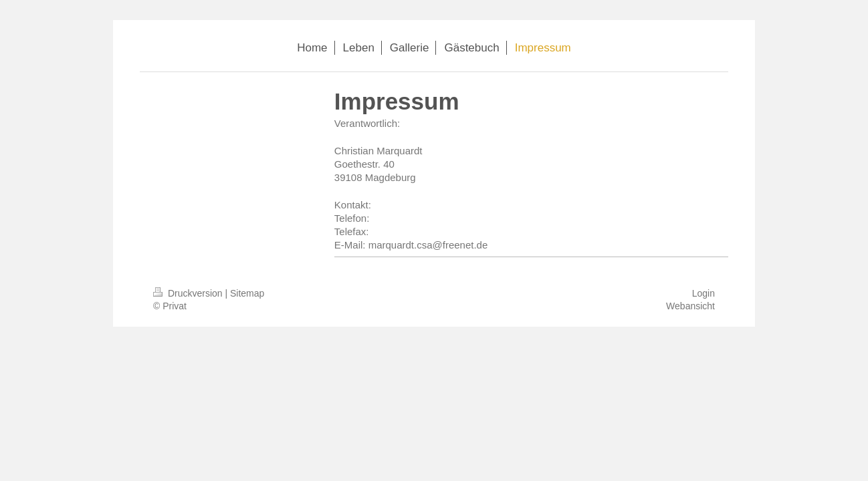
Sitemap (247, 293)
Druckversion (189, 293)
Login (703, 293)
